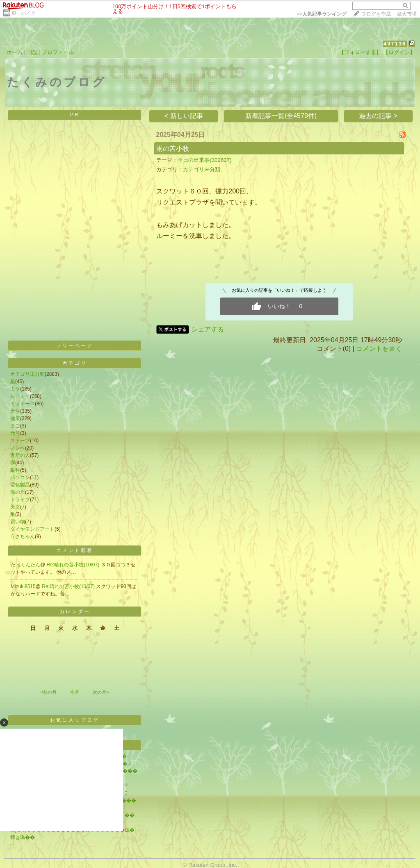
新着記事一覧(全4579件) (281, 116)
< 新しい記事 (184, 116)
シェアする (208, 329)
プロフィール (58, 52)
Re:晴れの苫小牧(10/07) (74, 565)
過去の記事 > (378, 116)
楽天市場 (407, 14)
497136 (395, 44)
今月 (75, 692)
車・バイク (24, 13)
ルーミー (20, 396)
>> (322, 14)
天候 (15, 411)
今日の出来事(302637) (204, 160)
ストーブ (20, 441)
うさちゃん (23, 536)
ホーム (15, 52)
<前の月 (48, 692)
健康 (15, 418)
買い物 (18, 522)
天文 (15, 507)
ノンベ (18, 448)
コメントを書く (379, 349)
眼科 (15, 470)
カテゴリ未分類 (27, 374)
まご (15, 426)
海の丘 (18, 492)
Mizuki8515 (23, 586)
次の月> (101, 692)
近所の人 (20, 455)
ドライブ (20, 500)
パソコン (20, 477)
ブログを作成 (376, 14)
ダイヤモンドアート (32, 529)
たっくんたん (25, 565)
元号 (15, 433)
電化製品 (20, 485)
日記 (32, 52)
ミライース (23, 404)
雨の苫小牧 (173, 149)
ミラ (15, 389)
